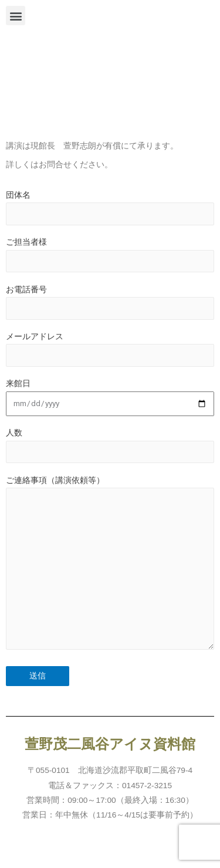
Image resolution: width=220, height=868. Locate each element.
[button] (16, 16)
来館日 (110, 398)
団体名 (110, 208)
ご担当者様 (110, 255)
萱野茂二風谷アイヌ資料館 (110, 744)
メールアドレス (110, 349)
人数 (110, 446)
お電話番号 (110, 303)
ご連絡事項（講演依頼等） (110, 565)
